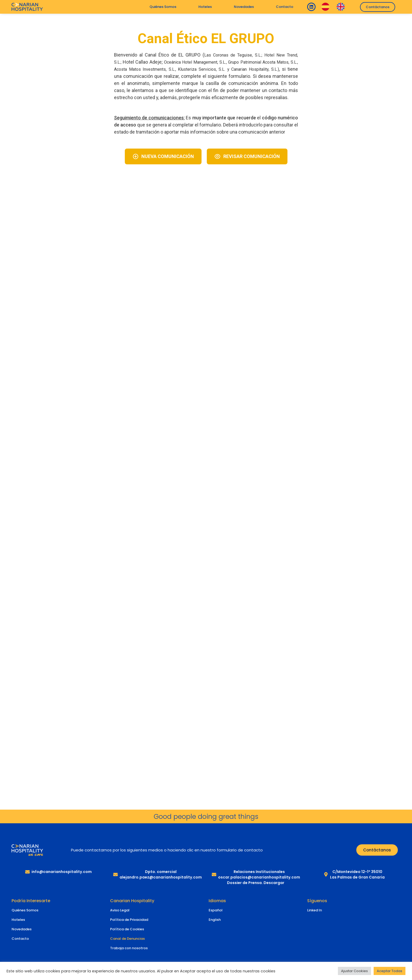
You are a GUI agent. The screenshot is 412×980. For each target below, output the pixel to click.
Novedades (244, 7)
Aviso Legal (120, 910)
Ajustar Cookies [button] (354, 971)
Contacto (285, 7)
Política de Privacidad (129, 920)
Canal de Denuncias (127, 939)
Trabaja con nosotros (129, 948)
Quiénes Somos (163, 7)
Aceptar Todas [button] (390, 971)
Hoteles (205, 7)
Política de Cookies (127, 929)
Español (216, 910)
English (215, 920)
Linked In (315, 910)
